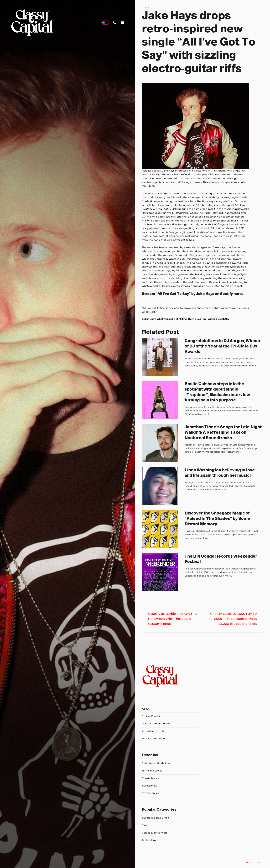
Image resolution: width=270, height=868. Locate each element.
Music (146, 8)
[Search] (115, 23)
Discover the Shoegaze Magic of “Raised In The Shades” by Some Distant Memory (217, 518)
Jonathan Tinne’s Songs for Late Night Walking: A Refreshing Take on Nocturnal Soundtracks (223, 432)
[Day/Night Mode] (105, 23)
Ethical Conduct (152, 716)
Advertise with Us (153, 731)
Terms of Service (152, 771)
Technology (149, 840)
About (146, 709)
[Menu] (123, 23)
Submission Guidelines (156, 763)
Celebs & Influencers (155, 833)
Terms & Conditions (154, 739)
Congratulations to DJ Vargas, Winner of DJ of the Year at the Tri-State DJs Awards (223, 346)
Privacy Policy (150, 793)
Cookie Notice (151, 778)
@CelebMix (222, 319)
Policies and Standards (156, 724)
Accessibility (149, 786)
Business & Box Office (155, 818)
